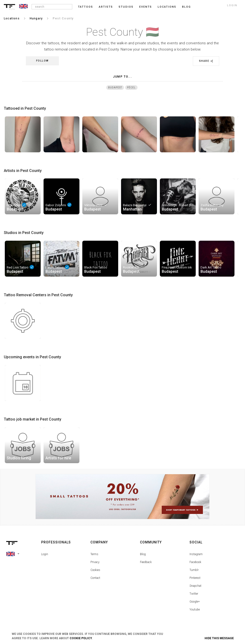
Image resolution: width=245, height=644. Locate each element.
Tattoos (86, 7)
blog (187, 7)
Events (146, 7)
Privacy (95, 562)
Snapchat (195, 586)
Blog (143, 554)
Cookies (95, 570)
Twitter (194, 594)
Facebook (195, 562)
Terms (94, 554)
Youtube (195, 610)
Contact (95, 578)
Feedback (146, 562)
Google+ (195, 602)
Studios (126, 7)
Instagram (196, 554)
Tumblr (194, 570)
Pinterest (195, 578)
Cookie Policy (81, 638)
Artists (106, 7)
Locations (167, 7)
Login (45, 554)
